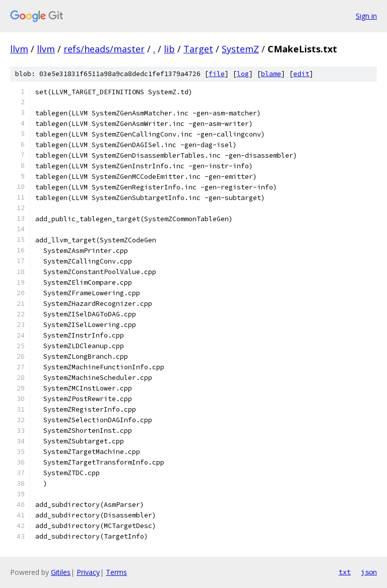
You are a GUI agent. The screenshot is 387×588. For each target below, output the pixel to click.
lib (169, 49)
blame (271, 74)
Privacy (88, 572)
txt (345, 572)
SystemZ (240, 49)
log (243, 74)
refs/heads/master (104, 49)
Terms (116, 572)
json (369, 572)
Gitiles (61, 572)
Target (198, 49)
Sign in (366, 16)
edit (301, 74)
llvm (19, 49)
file (217, 74)
